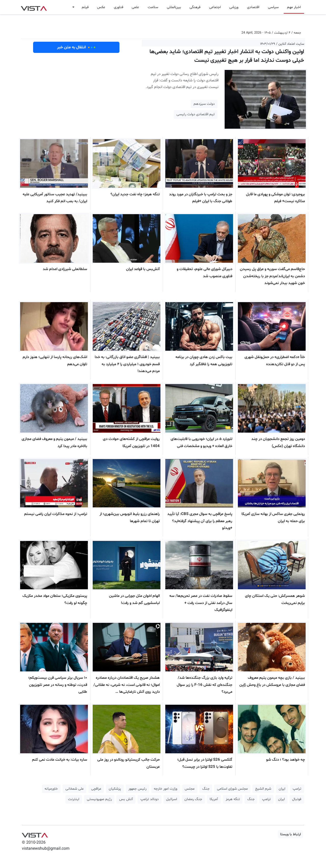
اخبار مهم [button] (294, 7)
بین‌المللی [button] (174, 7)
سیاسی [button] (273, 7)
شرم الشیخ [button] (263, 789)
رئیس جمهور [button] (137, 789)
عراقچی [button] (96, 789)
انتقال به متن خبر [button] (76, 47)
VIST (34, 7)
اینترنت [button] (74, 799)
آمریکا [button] (214, 799)
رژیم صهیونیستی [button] (99, 799)
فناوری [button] (119, 7)
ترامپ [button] (297, 789)
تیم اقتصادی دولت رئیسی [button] (196, 114)
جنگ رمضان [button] (193, 799)
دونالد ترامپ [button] (150, 799)
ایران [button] (282, 789)
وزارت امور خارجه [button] (166, 789)
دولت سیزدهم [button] (204, 104)
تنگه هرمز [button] (233, 799)
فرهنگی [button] (195, 7)
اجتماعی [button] (215, 7)
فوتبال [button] (297, 799)
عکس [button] (101, 7)
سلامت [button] (153, 7)
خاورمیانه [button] (51, 789)
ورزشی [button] (234, 7)
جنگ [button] (206, 789)
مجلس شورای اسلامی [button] (232, 789)
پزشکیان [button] (115, 789)
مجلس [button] (190, 789)
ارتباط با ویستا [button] (290, 834)
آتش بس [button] (126, 799)
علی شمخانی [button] (75, 789)
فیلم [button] (85, 7)
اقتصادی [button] (253, 7)
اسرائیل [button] (172, 799)
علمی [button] (135, 7)
